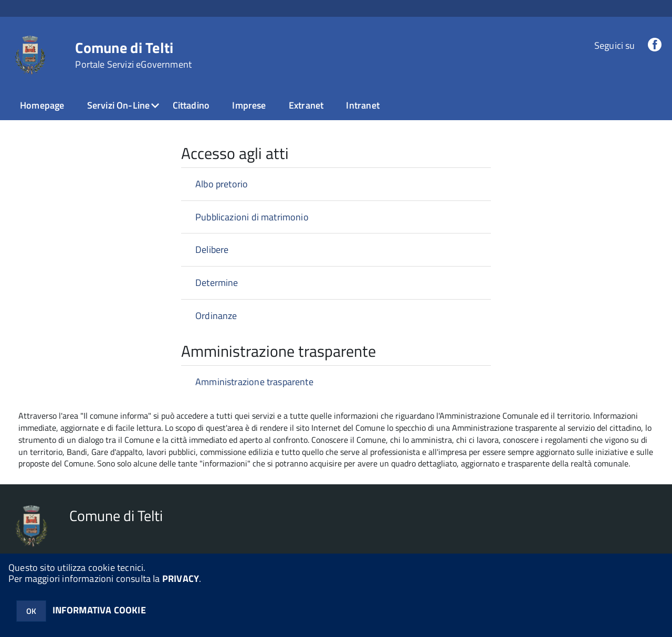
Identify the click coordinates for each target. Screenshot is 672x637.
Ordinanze (216, 316)
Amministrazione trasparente (254, 382)
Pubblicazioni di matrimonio (252, 217)
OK (31, 611)
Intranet (363, 105)
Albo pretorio (222, 184)
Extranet (306, 105)
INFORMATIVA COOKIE (99, 610)
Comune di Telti (133, 55)
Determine (217, 283)
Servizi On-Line (119, 105)
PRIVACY (181, 578)
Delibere (212, 250)
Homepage (42, 105)
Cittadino (191, 105)
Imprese (249, 105)
